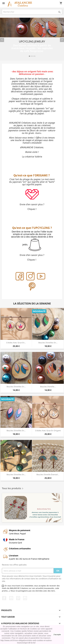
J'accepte (57, 635)
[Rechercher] (32, 12)
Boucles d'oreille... (48, 387)
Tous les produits (13, 489)
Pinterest (18, 598)
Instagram (25, 598)
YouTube (11, 598)
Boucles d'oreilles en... (48, 343)
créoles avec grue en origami (48, 431)
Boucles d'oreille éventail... (48, 474)
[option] (32, 38)
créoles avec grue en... (16, 343)
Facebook (4, 598)
